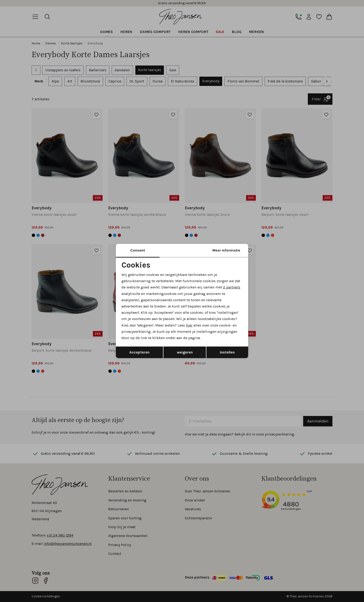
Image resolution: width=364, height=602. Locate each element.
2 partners (232, 287)
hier (189, 325)
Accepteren (139, 352)
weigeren (185, 352)
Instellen (227, 352)
